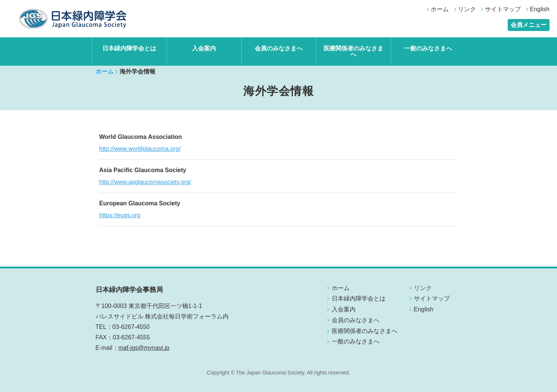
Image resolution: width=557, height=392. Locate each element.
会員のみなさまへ (279, 48)
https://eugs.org (120, 215)
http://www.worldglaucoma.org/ (140, 149)
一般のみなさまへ (428, 48)
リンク (467, 9)
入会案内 (204, 48)
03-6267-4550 (131, 327)
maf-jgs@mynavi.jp (144, 348)
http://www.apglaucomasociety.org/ (145, 182)
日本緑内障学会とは (129, 48)
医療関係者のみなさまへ (353, 51)
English (540, 9)
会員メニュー (529, 25)
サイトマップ (503, 9)
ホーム (440, 9)
